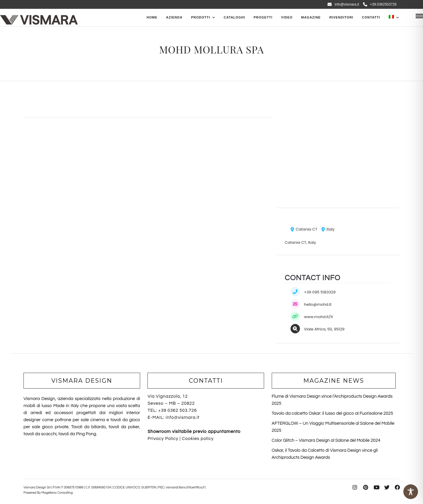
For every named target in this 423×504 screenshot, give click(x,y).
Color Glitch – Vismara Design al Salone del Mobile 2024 (326, 440)
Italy (328, 229)
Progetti (263, 17)
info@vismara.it (343, 4)
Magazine (311, 17)
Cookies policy (198, 439)
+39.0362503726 (380, 4)
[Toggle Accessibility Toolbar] (411, 492)
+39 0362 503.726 (178, 410)
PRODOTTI (200, 17)
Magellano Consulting (57, 493)
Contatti (371, 17)
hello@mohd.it (318, 304)
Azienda (174, 17)
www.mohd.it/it (318, 317)
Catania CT (304, 229)
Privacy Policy (163, 439)
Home (152, 17)
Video (287, 17)
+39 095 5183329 (320, 292)
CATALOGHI (234, 17)
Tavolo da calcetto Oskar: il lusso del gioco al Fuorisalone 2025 (332, 413)
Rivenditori (341, 17)
